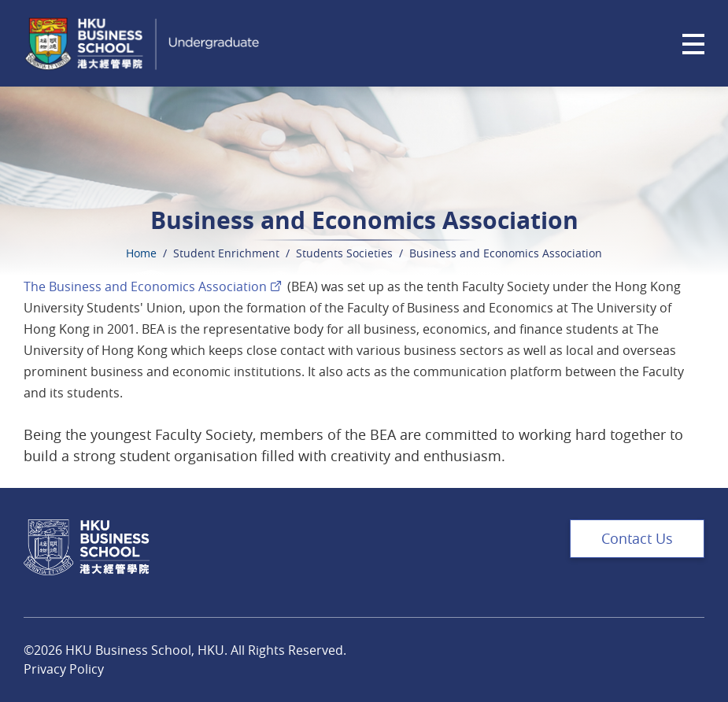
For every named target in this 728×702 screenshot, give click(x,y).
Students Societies (344, 253)
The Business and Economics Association (145, 286)
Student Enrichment (226, 253)
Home (141, 253)
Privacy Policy (64, 669)
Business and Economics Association (506, 253)
